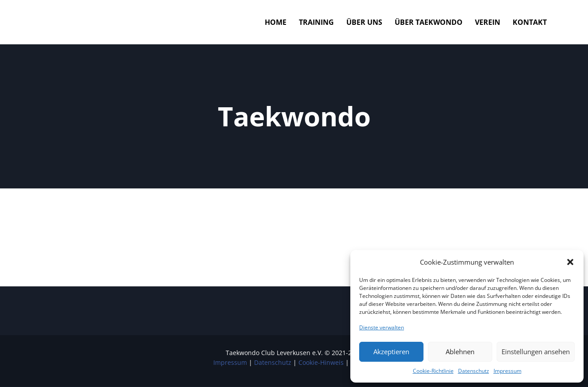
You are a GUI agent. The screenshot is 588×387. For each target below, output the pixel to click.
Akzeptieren (391, 352)
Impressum (508, 371)
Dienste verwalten (382, 327)
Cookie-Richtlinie (433, 371)
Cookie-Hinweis (321, 362)
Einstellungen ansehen (536, 352)
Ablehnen (460, 352)
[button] (570, 262)
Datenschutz (474, 371)
